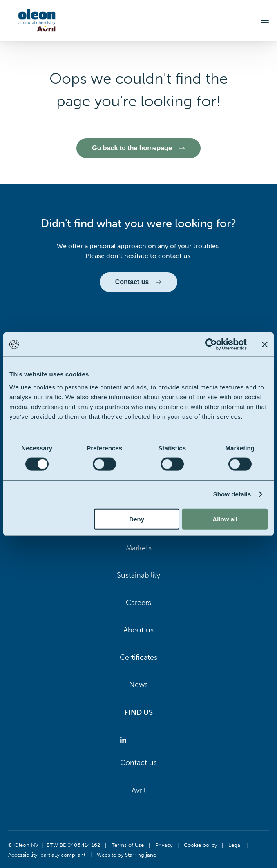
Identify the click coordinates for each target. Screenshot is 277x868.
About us (138, 630)
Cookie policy (200, 845)
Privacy (164, 845)
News (138, 685)
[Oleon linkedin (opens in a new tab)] (125, 740)
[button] (265, 20)
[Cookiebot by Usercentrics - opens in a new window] (211, 345)
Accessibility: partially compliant (47, 855)
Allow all (225, 519)
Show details (232, 494)
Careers (138, 603)
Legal (235, 845)
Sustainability (138, 575)
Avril (138, 790)
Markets (139, 548)
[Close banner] (265, 345)
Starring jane (141, 855)
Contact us (138, 763)
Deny (137, 519)
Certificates (138, 657)
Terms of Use (128, 845)
